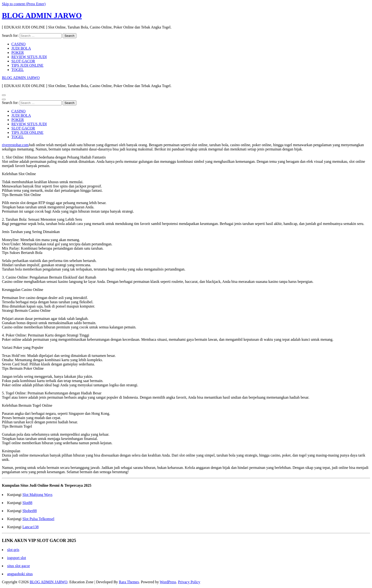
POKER (18, 53)
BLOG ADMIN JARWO (42, 15)
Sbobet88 (29, 511)
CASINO (19, 44)
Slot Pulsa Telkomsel (38, 519)
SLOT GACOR (23, 61)
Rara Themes (129, 582)
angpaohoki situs (20, 574)
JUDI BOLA (21, 48)
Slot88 (27, 503)
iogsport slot (17, 558)
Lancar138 (30, 527)
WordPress (168, 582)
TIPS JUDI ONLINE (27, 65)
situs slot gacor (19, 566)
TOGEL (18, 70)
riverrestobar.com (15, 145)
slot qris (13, 550)
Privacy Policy (189, 582)
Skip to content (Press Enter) (24, 4)
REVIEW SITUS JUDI (29, 57)
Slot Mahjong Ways (37, 495)
